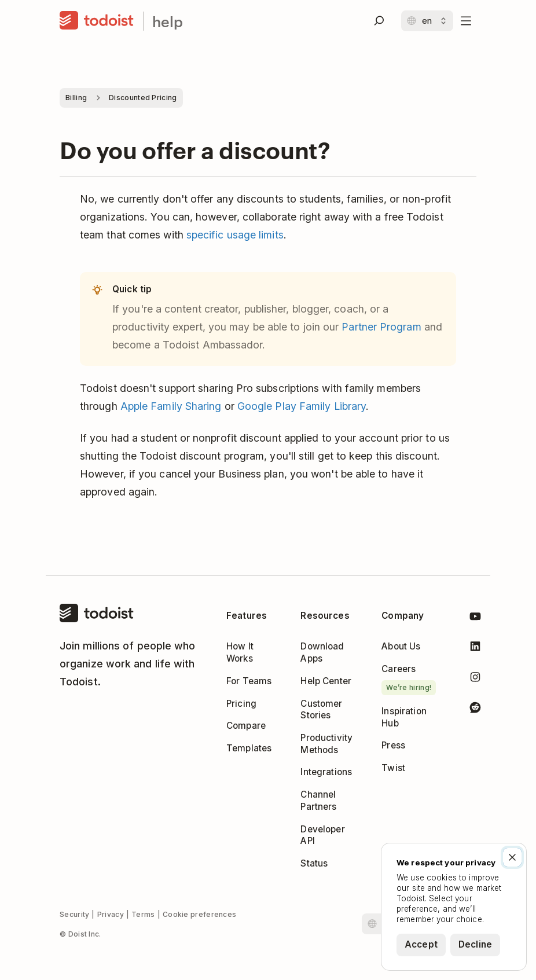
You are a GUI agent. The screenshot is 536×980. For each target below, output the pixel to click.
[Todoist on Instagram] (475, 679)
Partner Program (381, 327)
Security (74, 914)
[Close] (512, 857)
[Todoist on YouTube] (475, 619)
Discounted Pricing (143, 98)
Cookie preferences (199, 914)
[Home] (97, 21)
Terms (143, 914)
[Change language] (427, 21)
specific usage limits (235, 235)
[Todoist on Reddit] (475, 709)
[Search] (379, 21)
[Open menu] (466, 21)
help (168, 21)
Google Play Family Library (302, 406)
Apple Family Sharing (171, 406)
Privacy (111, 914)
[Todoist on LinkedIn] (475, 649)
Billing (76, 98)
